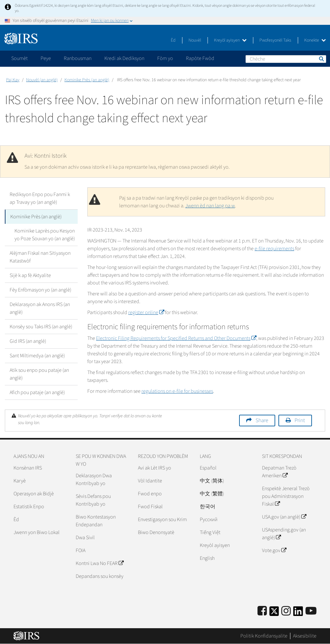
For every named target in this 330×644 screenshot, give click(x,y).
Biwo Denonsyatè (156, 532)
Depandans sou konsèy (100, 576)
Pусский (209, 520)
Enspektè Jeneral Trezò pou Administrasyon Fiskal (286, 496)
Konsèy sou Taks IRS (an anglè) (41, 327)
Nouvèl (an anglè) (42, 80)
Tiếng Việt (210, 532)
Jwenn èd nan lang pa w (210, 206)
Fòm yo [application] (165, 58)
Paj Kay (13, 80)
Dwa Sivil (85, 538)
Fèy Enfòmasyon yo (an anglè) (40, 290)
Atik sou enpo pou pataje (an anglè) (39, 374)
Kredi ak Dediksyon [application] (124, 58)
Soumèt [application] (19, 58)
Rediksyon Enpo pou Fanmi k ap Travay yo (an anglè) (40, 198)
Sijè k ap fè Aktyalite (30, 275)
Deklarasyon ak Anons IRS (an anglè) (40, 308)
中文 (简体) (212, 481)
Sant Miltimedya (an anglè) (37, 356)
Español (208, 468)
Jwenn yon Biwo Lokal (37, 532)
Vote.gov (274, 550)
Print (300, 421)
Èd (173, 40)
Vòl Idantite (150, 481)
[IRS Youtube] (311, 611)
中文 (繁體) (212, 494)
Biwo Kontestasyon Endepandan (96, 521)
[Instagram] (286, 611)
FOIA (81, 550)
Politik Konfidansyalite (264, 636)
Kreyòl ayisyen (230, 40)
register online (146, 312)
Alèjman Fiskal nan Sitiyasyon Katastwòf (40, 257)
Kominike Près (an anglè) (87, 80)
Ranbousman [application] (78, 58)
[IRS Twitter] (274, 613)
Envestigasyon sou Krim (162, 520)
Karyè (20, 481)
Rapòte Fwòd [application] (200, 58)
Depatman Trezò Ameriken (279, 472)
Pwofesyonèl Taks (275, 40)
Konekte (315, 40)
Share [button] (262, 421)
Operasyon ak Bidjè (34, 494)
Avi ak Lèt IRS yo (155, 468)
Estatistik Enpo (29, 507)
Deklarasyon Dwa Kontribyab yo (94, 480)
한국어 (208, 507)
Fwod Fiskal (150, 507)
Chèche (321, 59)
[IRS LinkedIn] (298, 613)
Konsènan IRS (28, 468)
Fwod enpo (150, 494)
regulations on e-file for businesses (177, 391)
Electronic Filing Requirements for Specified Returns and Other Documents (176, 338)
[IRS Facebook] (262, 611)
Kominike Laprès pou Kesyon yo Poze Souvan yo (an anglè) (45, 235)
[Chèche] (286, 59)
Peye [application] (46, 58)
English (207, 558)
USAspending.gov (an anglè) (284, 534)
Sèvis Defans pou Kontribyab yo (93, 500)
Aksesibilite (305, 636)
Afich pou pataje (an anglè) (37, 392)
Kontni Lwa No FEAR (100, 563)
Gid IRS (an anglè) (28, 341)
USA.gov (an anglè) (284, 517)
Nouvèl (195, 40)
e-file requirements (274, 249)
